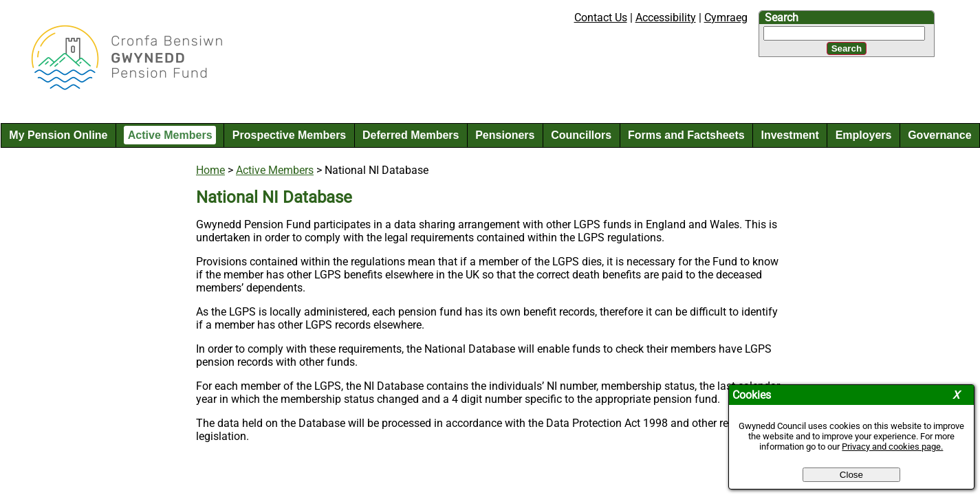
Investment (790, 135)
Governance (939, 135)
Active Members (170, 135)
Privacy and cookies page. (892, 447)
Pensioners (505, 135)
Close (851, 475)
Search (782, 18)
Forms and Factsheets (686, 135)
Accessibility (666, 18)
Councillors (581, 135)
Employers (864, 135)
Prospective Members (289, 135)
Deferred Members (411, 135)
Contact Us (601, 18)
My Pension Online (58, 135)
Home (210, 170)
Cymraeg (726, 18)
